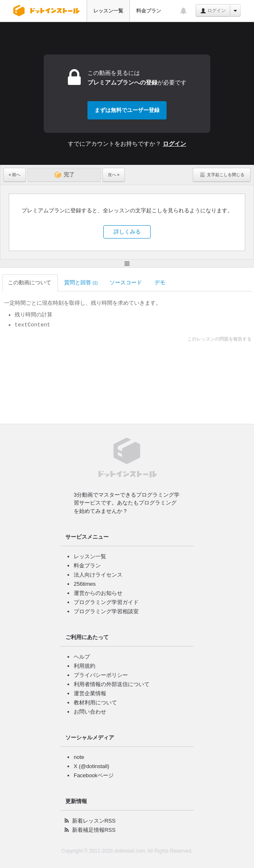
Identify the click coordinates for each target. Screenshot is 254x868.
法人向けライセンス (98, 575)
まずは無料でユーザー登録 (127, 110)
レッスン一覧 (108, 11)
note (79, 757)
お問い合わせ (90, 712)
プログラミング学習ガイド (106, 602)
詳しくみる (127, 232)
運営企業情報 (90, 693)
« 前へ (15, 175)
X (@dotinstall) (91, 766)
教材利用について (95, 703)
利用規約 (85, 666)
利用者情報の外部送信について (112, 684)
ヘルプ (82, 657)
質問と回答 (81, 282)
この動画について (30, 282)
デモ (161, 282)
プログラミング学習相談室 (106, 611)
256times (85, 584)
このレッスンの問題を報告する (219, 339)
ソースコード (126, 282)
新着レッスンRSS (94, 821)
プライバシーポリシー (101, 675)
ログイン (213, 11)
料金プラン (149, 11)
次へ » (114, 175)
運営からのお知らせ (98, 593)
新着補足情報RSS (94, 830)
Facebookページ (94, 775)
